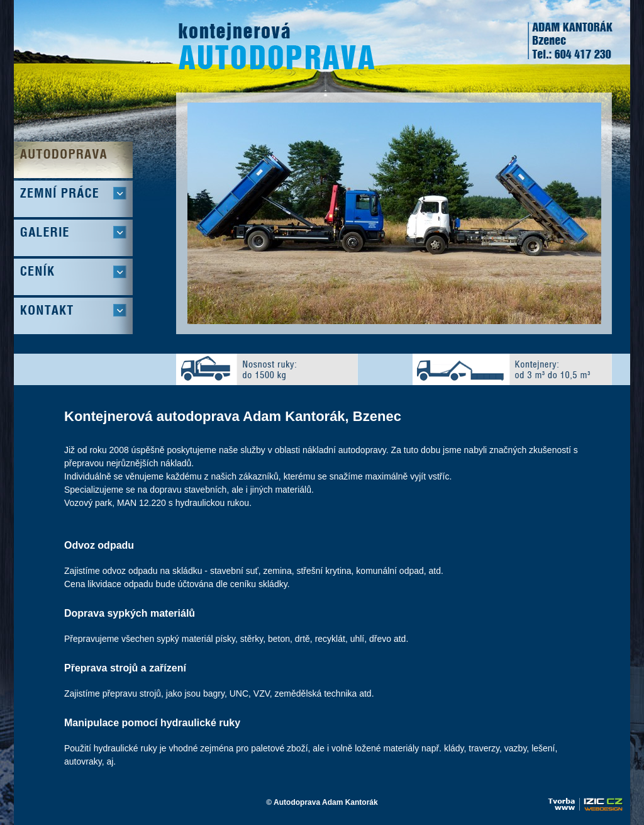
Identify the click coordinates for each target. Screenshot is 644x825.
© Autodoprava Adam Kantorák (322, 802)
